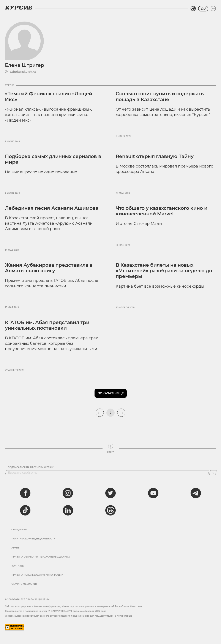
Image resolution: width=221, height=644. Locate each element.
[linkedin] (68, 510)
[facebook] (25, 493)
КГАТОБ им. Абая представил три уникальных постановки (47, 325)
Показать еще (111, 393)
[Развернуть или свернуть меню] (213, 9)
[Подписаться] (213, 473)
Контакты (18, 566)
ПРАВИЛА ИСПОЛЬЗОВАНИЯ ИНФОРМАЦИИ (37, 575)
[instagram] (68, 493)
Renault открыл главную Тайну (155, 156)
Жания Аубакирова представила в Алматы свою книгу (49, 268)
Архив (15, 548)
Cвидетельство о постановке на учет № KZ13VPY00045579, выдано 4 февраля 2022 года (56, 611)
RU (203, 9)
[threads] (110, 510)
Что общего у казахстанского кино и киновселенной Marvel (162, 211)
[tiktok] (25, 510)
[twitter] (110, 493)
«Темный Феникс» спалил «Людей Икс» (49, 96)
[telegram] (196, 493)
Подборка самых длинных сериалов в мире (53, 159)
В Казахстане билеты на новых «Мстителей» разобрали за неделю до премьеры (164, 271)
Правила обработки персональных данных (41, 557)
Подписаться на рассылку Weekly (31, 467)
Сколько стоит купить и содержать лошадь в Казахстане (160, 96)
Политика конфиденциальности (33, 539)
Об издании (19, 530)
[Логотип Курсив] (19, 8)
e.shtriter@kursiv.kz (23, 72)
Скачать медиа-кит (24, 584)
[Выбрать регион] (193, 9)
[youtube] (153, 493)
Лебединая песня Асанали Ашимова (52, 208)
